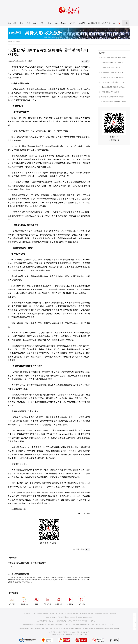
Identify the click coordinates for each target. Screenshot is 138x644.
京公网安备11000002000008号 (111, 628)
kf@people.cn (52, 621)
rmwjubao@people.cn (95, 621)
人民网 (10, 41)
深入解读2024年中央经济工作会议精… (113, 63)
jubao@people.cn (88, 617)
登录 (127, 23)
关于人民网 (37, 613)
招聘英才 (53, 613)
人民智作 (82, 601)
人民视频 (70, 601)
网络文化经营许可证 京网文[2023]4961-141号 (55, 628)
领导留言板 (59, 601)
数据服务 (83, 613)
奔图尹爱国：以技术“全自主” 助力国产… (113, 97)
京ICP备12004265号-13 (109, 625)
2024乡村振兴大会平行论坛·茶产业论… (113, 72)
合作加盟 (68, 613)
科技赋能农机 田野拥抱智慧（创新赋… (113, 87)
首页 (9, 23)
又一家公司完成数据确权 (18, 574)
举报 (109, 23)
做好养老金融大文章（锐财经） (111, 92)
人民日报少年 (24, 601)
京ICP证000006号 (96, 628)
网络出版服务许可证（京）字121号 (80, 628)
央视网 (30, 61)
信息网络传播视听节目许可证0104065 (30, 628)
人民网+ (36, 601)
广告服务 (60, 613)
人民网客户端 (93, 23)
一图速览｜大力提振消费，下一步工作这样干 (27, 563)
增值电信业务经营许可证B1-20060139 (59, 625)
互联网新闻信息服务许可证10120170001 (34, 625)
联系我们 (113, 613)
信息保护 (105, 613)
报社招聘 (45, 613)
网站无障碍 (102, 23)
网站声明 (90, 613)
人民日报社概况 (27, 613)
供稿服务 (75, 613)
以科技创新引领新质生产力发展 (110, 67)
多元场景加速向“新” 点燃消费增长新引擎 (114, 102)
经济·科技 (17, 41)
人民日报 (12, 601)
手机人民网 (47, 601)
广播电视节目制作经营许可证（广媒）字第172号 (86, 625)
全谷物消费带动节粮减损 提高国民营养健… (114, 58)
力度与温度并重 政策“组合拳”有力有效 (113, 77)
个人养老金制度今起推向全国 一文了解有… (114, 82)
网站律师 (98, 613)
